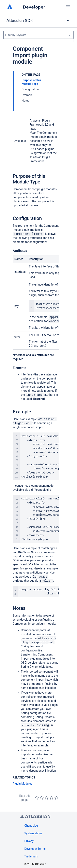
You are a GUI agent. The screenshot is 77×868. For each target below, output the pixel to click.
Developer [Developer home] (34, 7)
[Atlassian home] (10, 7)
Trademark (31, 856)
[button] (68, 7)
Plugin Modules (22, 784)
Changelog (31, 826)
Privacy (29, 841)
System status (33, 833)
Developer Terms (35, 849)
